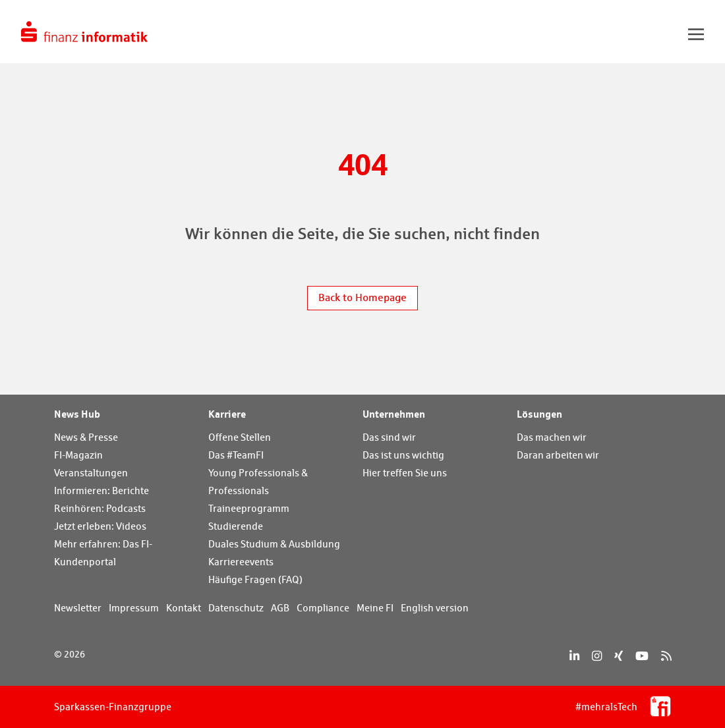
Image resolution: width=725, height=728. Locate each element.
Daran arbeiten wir (558, 455)
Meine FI (375, 608)
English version (435, 608)
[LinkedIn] (574, 656)
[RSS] (666, 656)
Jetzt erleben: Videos (100, 526)
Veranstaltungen (91, 473)
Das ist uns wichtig (403, 455)
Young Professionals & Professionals (258, 482)
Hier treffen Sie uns (405, 473)
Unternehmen (394, 414)
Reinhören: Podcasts (100, 508)
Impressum (134, 608)
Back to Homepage (362, 297)
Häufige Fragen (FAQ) (255, 579)
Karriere (227, 414)
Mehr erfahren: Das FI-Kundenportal (103, 553)
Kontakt (184, 608)
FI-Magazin (78, 455)
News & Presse (86, 437)
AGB (280, 608)
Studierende (236, 526)
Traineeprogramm (249, 508)
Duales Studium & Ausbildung (274, 544)
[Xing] (619, 656)
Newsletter (78, 608)
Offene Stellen (240, 437)
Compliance (323, 608)
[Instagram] (597, 656)
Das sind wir (389, 437)
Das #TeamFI (236, 455)
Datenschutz (236, 608)
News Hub (77, 414)
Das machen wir (552, 437)
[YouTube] (642, 656)
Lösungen (539, 414)
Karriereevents (241, 562)
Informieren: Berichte (101, 490)
